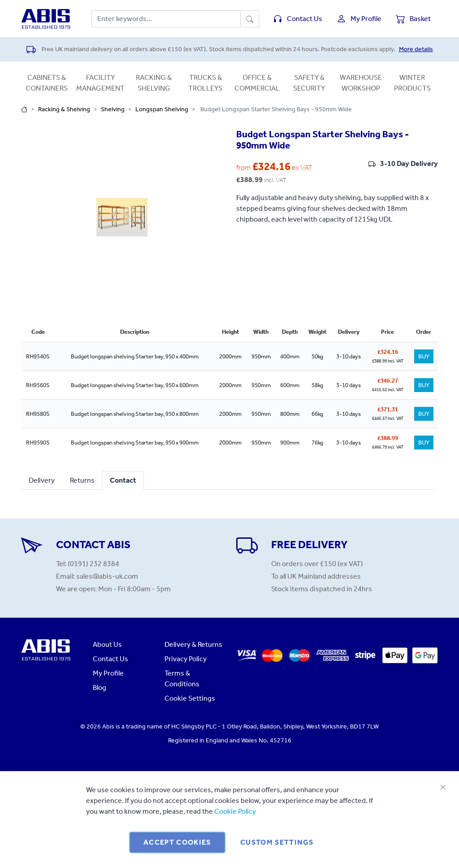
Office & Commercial (257, 83)
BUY (424, 356)
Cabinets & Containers (47, 83)
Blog (100, 687)
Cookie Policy (235, 811)
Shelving (113, 109)
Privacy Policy (186, 659)
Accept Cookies (177, 842)
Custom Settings (277, 842)
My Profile (108, 673)
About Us (107, 644)
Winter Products (412, 83)
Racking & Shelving (154, 83)
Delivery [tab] (42, 480)
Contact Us (110, 659)
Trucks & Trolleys (205, 83)
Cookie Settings (190, 698)
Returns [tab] (82, 480)
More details (416, 49)
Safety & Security (309, 83)
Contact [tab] (123, 480)
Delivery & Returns (193, 644)
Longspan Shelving (162, 109)
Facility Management (100, 83)
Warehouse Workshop (361, 83)
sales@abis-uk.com (107, 576)
